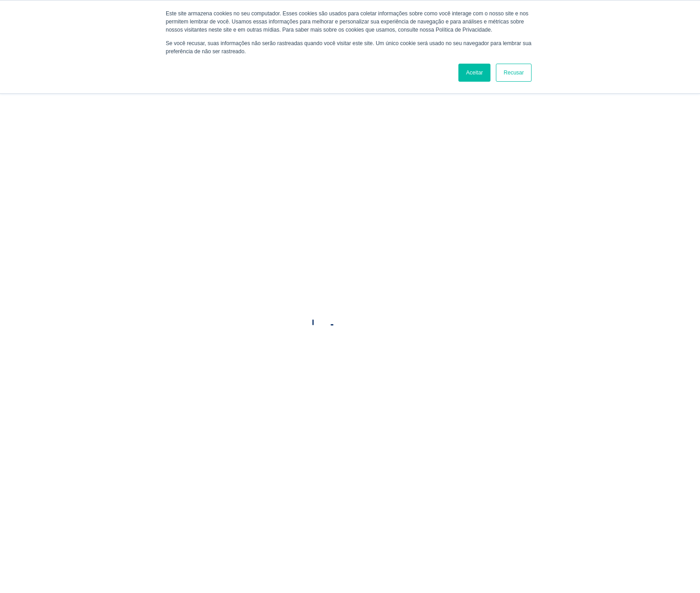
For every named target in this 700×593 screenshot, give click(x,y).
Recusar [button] (514, 73)
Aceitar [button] (474, 73)
